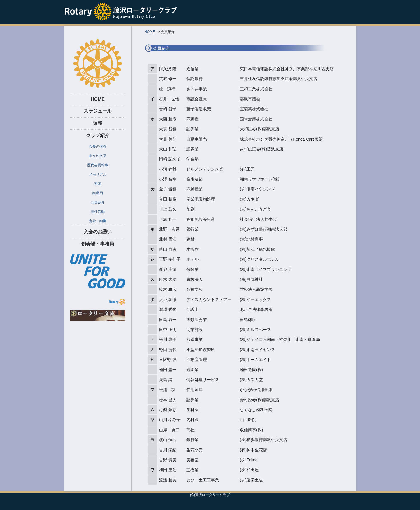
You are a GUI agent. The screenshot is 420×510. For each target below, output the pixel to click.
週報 (98, 123)
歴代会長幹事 (98, 165)
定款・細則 (98, 221)
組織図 (98, 193)
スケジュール (98, 111)
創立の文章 (98, 156)
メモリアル (98, 174)
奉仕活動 (98, 212)
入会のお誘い (98, 232)
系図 (98, 184)
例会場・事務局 (98, 244)
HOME (98, 99)
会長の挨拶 (98, 146)
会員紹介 (98, 202)
